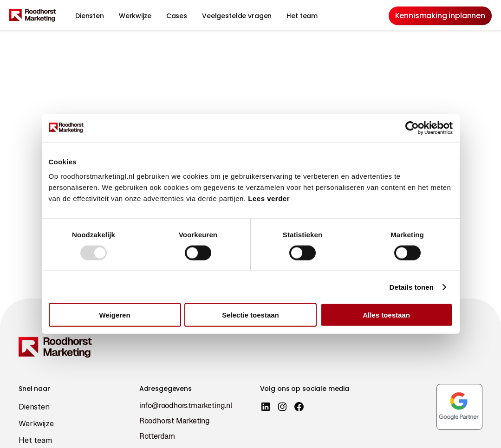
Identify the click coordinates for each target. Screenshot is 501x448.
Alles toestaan (386, 315)
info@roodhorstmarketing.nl (186, 406)
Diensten (90, 16)
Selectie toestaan (250, 315)
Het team (302, 16)
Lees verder (269, 198)
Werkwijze (135, 16)
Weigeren (114, 315)
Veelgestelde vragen (237, 16)
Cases (177, 16)
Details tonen (412, 287)
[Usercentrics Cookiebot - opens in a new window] (412, 128)
